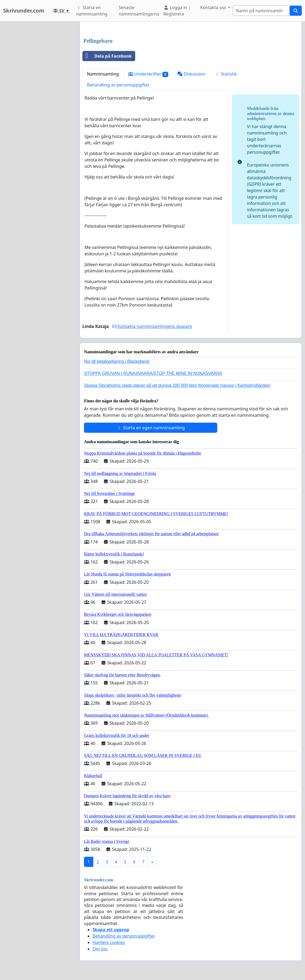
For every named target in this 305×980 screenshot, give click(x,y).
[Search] (261, 11)
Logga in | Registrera (177, 11)
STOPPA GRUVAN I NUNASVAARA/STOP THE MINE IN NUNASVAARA (153, 373)
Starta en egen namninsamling (151, 428)
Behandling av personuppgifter (118, 85)
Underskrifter (148, 74)
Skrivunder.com (24, 11)
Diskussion (191, 74)
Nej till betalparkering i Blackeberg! (117, 361)
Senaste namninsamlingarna (139, 11)
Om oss (100, 949)
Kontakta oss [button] (214, 7)
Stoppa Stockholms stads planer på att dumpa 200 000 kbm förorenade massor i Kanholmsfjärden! (177, 385)
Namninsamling (103, 74)
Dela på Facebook (107, 56)
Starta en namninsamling (92, 11)
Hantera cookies (109, 942)
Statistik (226, 74)
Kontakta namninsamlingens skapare (152, 326)
